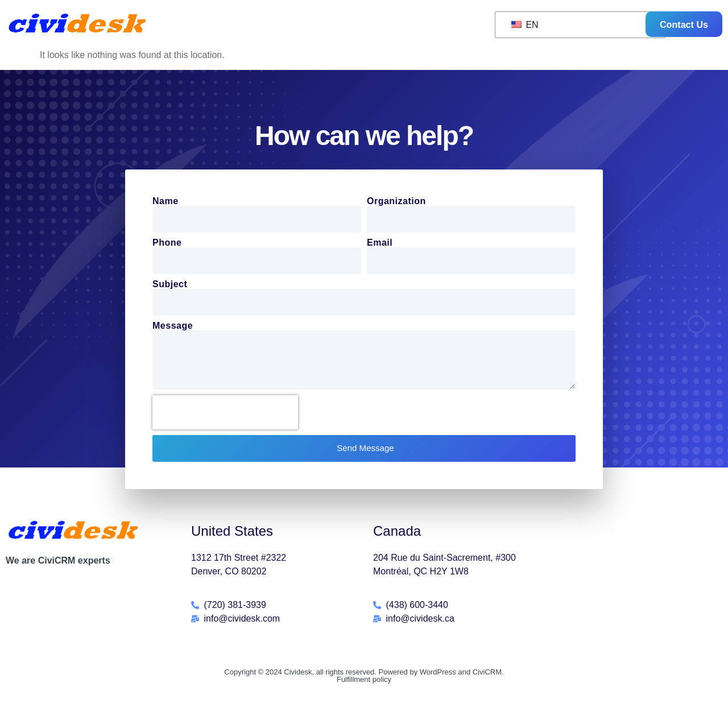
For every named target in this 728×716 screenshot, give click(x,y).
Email (380, 244)
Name (166, 202)
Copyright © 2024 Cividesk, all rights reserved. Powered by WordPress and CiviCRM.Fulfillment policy (364, 680)
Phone (167, 244)
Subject (170, 285)
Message (173, 327)
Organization (396, 202)
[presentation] (225, 417)
